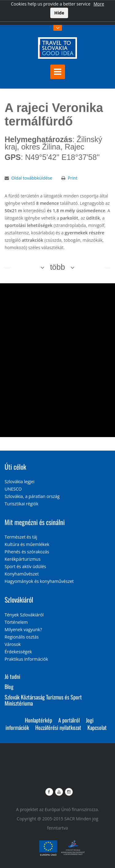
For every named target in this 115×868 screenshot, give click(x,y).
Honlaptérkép (38, 720)
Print (73, 178)
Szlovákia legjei (19, 482)
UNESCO (13, 489)
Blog (9, 687)
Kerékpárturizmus (23, 559)
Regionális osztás (22, 637)
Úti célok (15, 467)
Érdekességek (18, 652)
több (57, 267)
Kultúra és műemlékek (27, 544)
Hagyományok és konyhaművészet (39, 581)
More (99, 4)
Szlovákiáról (19, 599)
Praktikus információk (26, 659)
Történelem (16, 622)
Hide (59, 13)
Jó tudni (12, 676)
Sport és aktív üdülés (25, 566)
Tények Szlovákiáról (24, 615)
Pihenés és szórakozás (27, 552)
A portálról (69, 720)
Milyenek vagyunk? (23, 629)
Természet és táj (21, 537)
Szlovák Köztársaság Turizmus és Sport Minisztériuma (43, 700)
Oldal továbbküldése (32, 178)
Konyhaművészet (22, 574)
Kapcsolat (97, 727)
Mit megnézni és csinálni (35, 522)
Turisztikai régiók (21, 504)
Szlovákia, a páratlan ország (32, 496)
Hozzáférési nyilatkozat (58, 727)
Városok (13, 644)
